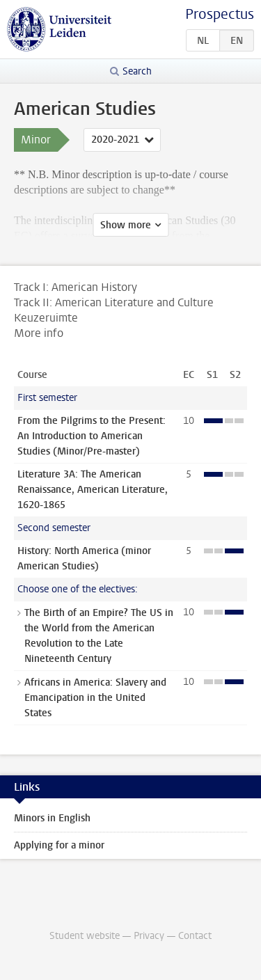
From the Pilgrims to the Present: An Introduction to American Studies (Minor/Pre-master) (92, 436)
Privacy (149, 936)
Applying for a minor (59, 845)
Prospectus (220, 14)
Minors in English (52, 818)
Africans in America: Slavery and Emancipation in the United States (95, 698)
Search (137, 71)
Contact (195, 936)
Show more (126, 225)
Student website (85, 936)
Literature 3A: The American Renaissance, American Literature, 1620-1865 (93, 490)
